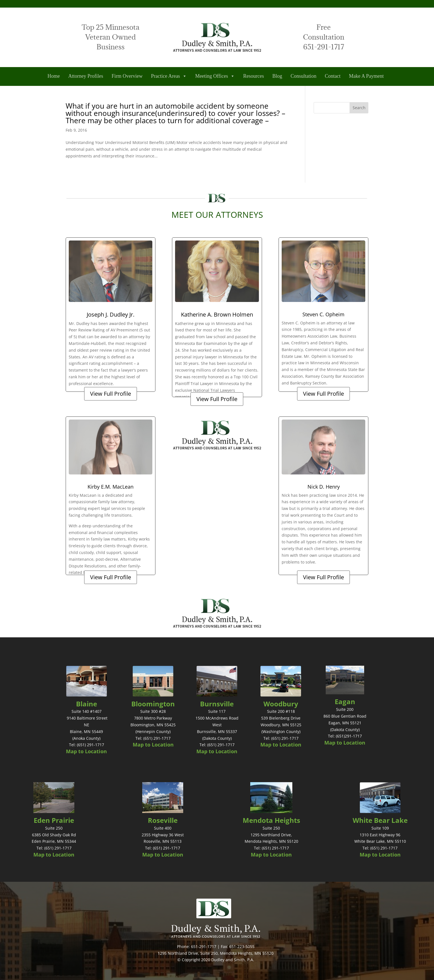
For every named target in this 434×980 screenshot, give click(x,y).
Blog (277, 76)
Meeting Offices (215, 76)
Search (359, 108)
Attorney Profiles (86, 76)
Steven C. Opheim (323, 314)
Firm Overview (127, 76)
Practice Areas (169, 76)
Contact (333, 76)
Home (54, 76)
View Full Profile (111, 394)
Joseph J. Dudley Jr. (111, 314)
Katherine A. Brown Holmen (217, 314)
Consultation (304, 76)
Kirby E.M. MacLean (111, 487)
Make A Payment (366, 76)
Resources (254, 76)
